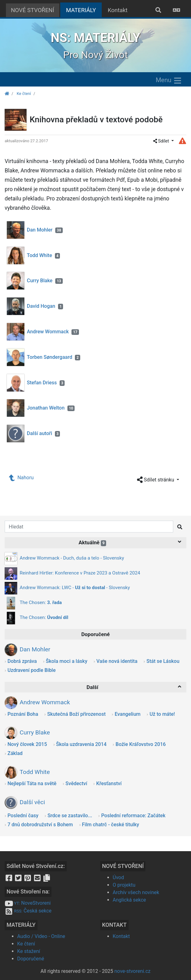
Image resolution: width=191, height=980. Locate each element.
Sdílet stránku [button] (156, 480)
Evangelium (127, 714)
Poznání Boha (23, 714)
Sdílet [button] (162, 141)
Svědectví (76, 783)
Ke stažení (29, 951)
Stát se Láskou (163, 661)
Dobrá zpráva (22, 661)
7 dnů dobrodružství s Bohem (40, 825)
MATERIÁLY (84, 9)
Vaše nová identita (117, 661)
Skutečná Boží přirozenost (76, 714)
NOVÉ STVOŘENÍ (33, 10)
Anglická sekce (129, 900)
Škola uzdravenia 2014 (81, 744)
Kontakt (118, 10)
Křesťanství (109, 783)
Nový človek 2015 (27, 744)
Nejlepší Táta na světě (32, 783)
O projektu (124, 885)
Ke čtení (24, 94)
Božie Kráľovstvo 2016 (141, 744)
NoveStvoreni (28, 903)
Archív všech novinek (136, 892)
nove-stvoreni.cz (133, 971)
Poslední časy (23, 816)
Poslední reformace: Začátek (133, 816)
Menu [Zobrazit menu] (169, 81)
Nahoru (22, 478)
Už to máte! (162, 714)
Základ (15, 753)
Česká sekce (28, 911)
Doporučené (31, 959)
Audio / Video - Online (41, 936)
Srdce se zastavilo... (70, 816)
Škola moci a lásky (67, 661)
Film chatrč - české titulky (111, 825)
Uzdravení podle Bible (32, 670)
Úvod (118, 877)
